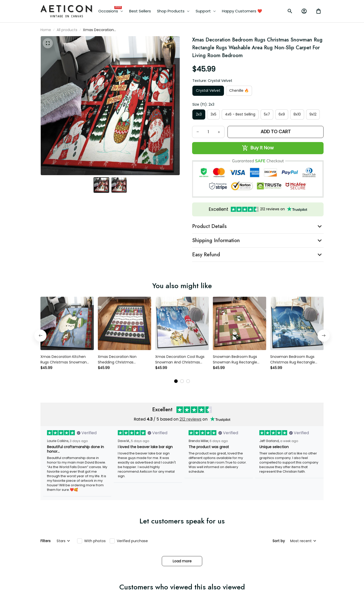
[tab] (176, 303)
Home (46, 30)
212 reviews (190, 341)
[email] (72, 569)
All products (67, 30)
